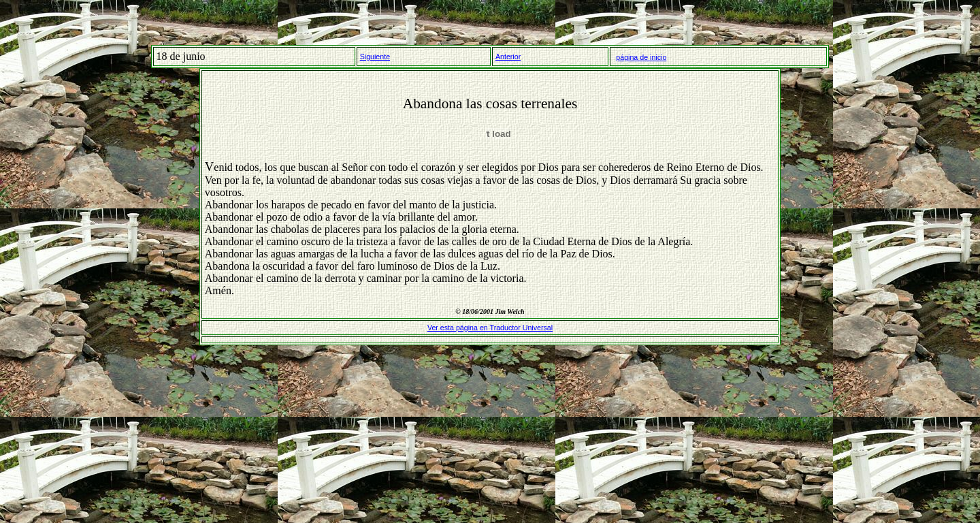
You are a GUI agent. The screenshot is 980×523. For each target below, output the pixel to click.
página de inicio (641, 57)
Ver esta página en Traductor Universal (490, 328)
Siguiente (375, 57)
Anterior (508, 57)
